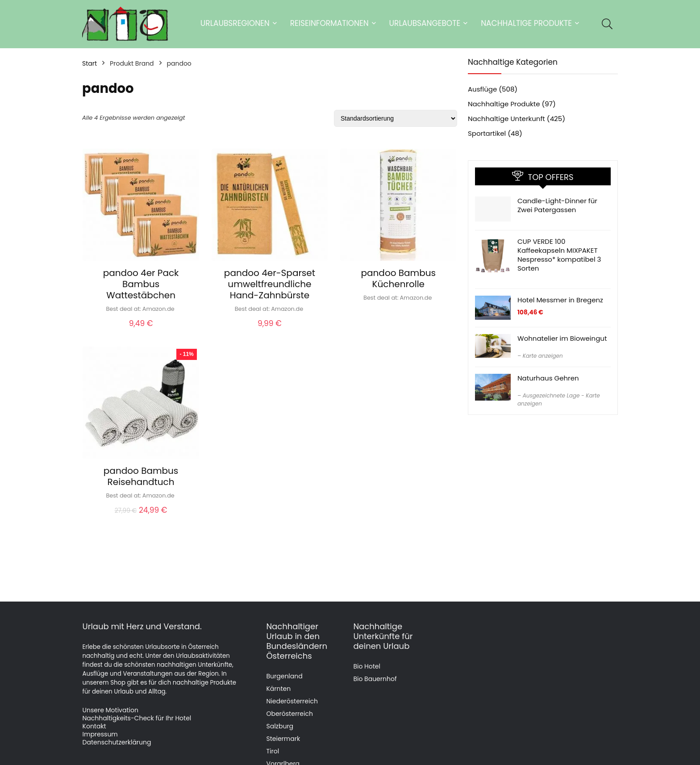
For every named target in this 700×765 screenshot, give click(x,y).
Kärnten (278, 689)
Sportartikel (487, 133)
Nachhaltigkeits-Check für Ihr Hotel (137, 718)
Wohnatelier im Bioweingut (562, 338)
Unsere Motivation (110, 710)
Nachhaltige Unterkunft (506, 119)
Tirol (273, 751)
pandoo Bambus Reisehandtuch (141, 476)
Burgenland (284, 676)
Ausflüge (482, 89)
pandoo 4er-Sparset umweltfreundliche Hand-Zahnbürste (270, 284)
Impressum (100, 734)
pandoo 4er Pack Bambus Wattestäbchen (141, 284)
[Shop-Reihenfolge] (396, 118)
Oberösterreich (289, 714)
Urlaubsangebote (425, 23)
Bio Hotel (367, 666)
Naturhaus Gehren (548, 378)
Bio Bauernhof (375, 679)
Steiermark (283, 739)
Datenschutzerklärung (117, 742)
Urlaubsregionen (235, 23)
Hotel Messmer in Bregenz (560, 300)
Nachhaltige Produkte (526, 23)
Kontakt (94, 726)
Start (90, 63)
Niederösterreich (292, 701)
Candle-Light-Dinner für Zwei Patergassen (557, 205)
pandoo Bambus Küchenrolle (398, 278)
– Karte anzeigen (540, 356)
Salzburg (280, 726)
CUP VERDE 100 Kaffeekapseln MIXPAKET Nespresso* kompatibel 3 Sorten (559, 255)
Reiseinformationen (329, 23)
